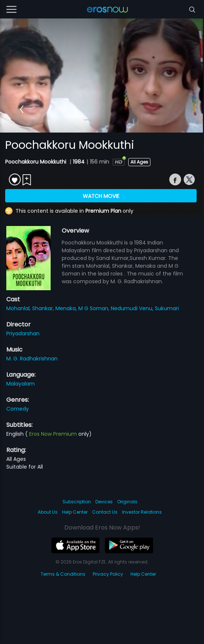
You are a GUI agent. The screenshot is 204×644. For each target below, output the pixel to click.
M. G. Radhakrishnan (32, 359)
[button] (22, 109)
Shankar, (44, 308)
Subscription (77, 502)
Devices (104, 502)
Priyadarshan (23, 333)
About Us (48, 512)
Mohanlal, (19, 308)
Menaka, (67, 308)
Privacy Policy (108, 574)
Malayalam (21, 384)
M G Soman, (95, 308)
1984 (79, 162)
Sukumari (167, 308)
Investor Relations (142, 512)
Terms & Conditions (63, 574)
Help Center (75, 512)
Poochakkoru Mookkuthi (36, 162)
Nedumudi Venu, (133, 308)
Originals (127, 502)
